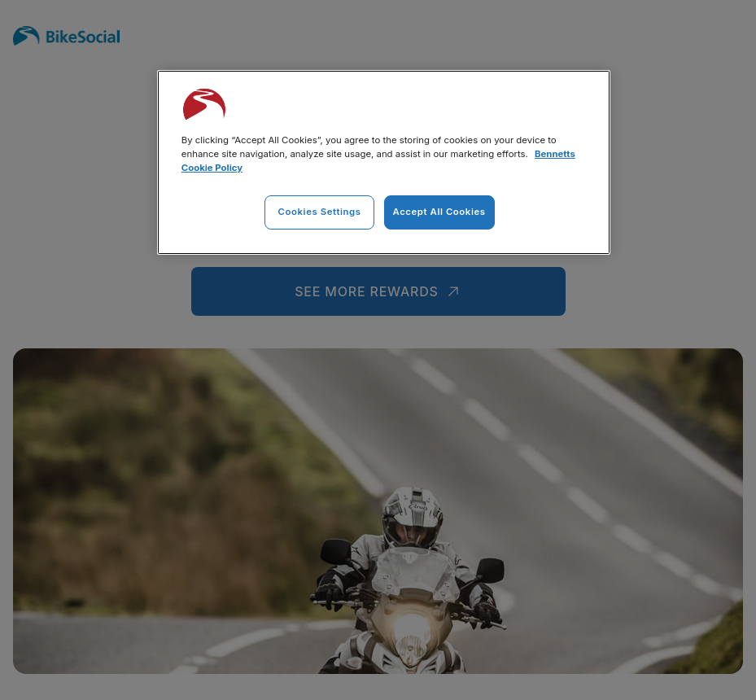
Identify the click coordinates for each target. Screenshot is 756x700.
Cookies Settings (320, 212)
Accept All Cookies (439, 212)
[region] (384, 162)
